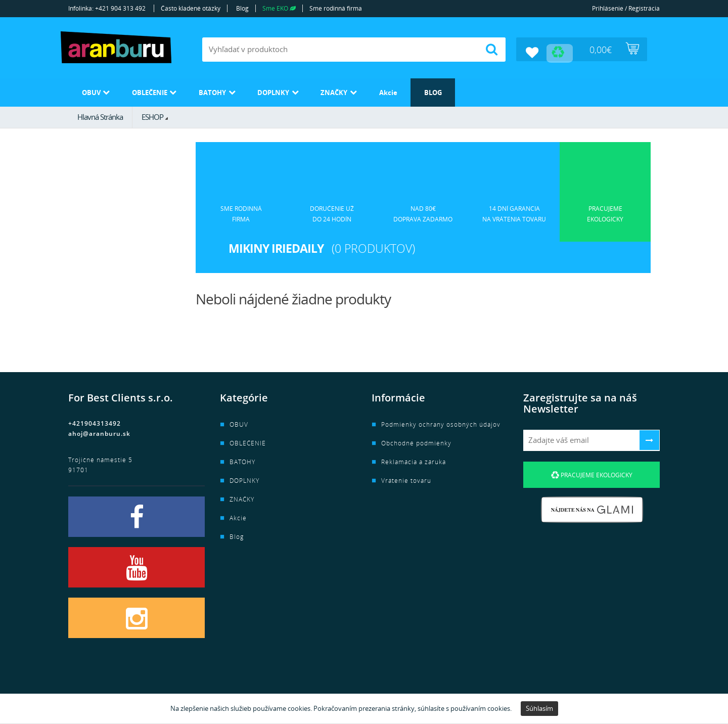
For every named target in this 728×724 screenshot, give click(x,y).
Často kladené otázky (191, 8)
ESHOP (152, 115)
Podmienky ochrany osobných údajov (441, 423)
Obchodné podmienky (416, 442)
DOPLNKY (301, 91)
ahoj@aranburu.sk (99, 432)
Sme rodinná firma (336, 8)
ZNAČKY (370, 91)
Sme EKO (279, 8)
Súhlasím (539, 708)
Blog (242, 8)
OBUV (94, 91)
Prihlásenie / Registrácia (626, 8)
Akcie (431, 91)
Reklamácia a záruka (414, 460)
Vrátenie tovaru (406, 479)
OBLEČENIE (161, 91)
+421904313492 (95, 422)
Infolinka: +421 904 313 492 (107, 8)
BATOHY (232, 91)
